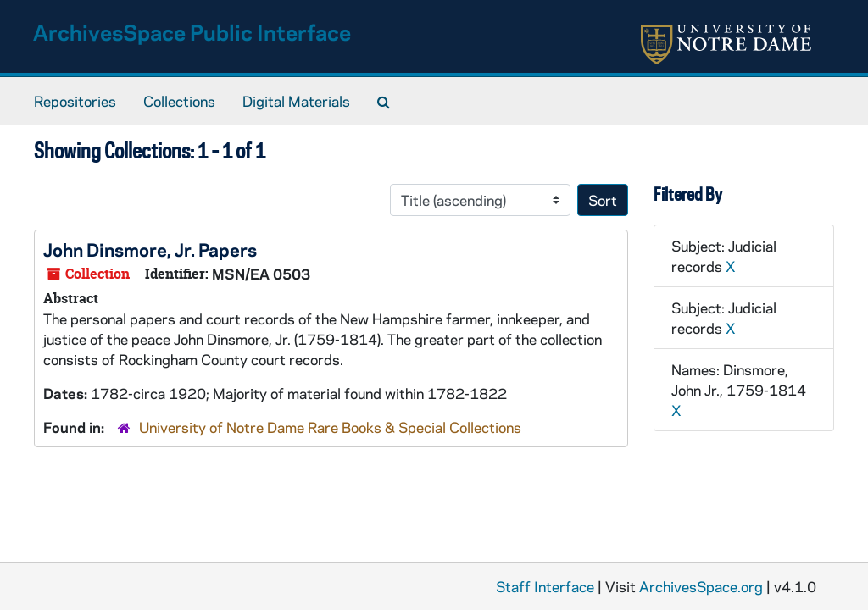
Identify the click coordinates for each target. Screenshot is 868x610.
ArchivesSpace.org (701, 586)
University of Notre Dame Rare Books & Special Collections (330, 427)
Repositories (75, 101)
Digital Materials (296, 101)
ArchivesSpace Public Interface (192, 32)
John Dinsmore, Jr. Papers (150, 249)
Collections (179, 101)
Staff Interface (545, 586)
